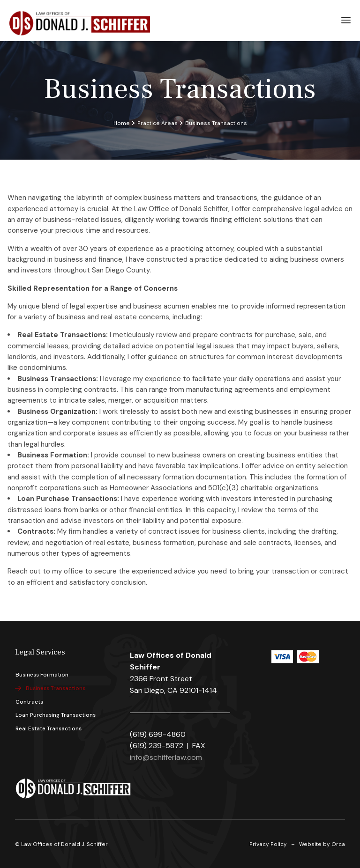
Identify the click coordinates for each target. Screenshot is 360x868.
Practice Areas (157, 123)
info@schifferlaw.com (166, 757)
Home (122, 123)
